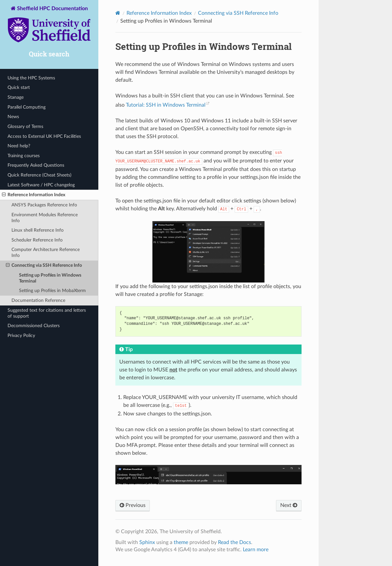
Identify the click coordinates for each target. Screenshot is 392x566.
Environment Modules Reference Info (45, 218)
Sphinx (147, 542)
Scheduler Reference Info (37, 240)
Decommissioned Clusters (34, 326)
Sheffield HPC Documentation (49, 25)
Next (289, 505)
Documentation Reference (38, 300)
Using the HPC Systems (31, 78)
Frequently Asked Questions (36, 165)
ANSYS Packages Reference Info (44, 205)
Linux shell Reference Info (38, 230)
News (13, 117)
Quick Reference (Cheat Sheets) (39, 175)
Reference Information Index (34, 195)
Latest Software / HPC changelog (41, 185)
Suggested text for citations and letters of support (47, 313)
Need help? (19, 146)
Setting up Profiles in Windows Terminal (50, 278)
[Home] (118, 13)
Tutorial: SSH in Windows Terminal (166, 105)
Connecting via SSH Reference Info (44, 265)
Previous (133, 505)
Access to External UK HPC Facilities (44, 136)
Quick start (19, 87)
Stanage (16, 97)
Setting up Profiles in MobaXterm (52, 291)
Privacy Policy (21, 335)
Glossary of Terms (25, 126)
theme (181, 542)
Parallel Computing (27, 107)
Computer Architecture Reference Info (46, 252)
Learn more (256, 550)
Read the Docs (235, 542)
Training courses (24, 156)
